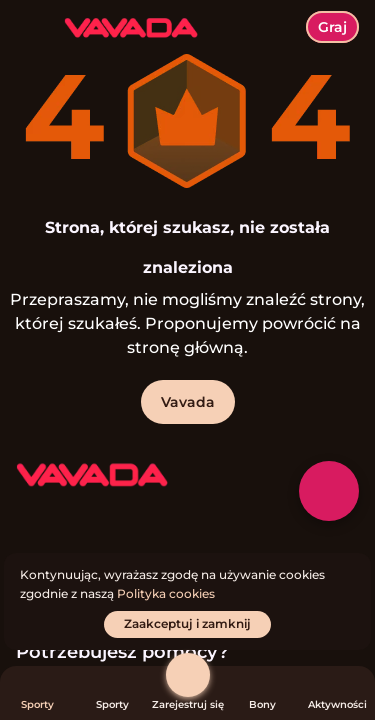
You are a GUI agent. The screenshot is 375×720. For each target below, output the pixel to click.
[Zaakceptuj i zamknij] (187, 624)
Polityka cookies (166, 593)
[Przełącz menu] (32, 32)
